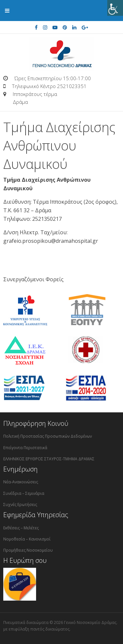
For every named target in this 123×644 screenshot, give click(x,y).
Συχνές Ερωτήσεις (20, 505)
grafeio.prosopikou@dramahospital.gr (51, 241)
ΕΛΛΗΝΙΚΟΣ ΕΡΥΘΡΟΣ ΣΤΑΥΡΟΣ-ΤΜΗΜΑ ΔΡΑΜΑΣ (49, 459)
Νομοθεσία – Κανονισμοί (27, 539)
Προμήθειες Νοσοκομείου (28, 550)
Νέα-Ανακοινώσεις (21, 482)
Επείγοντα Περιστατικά (25, 448)
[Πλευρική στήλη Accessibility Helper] (115, 8)
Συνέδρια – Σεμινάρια (24, 493)
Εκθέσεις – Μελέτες (21, 528)
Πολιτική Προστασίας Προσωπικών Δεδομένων (48, 436)
